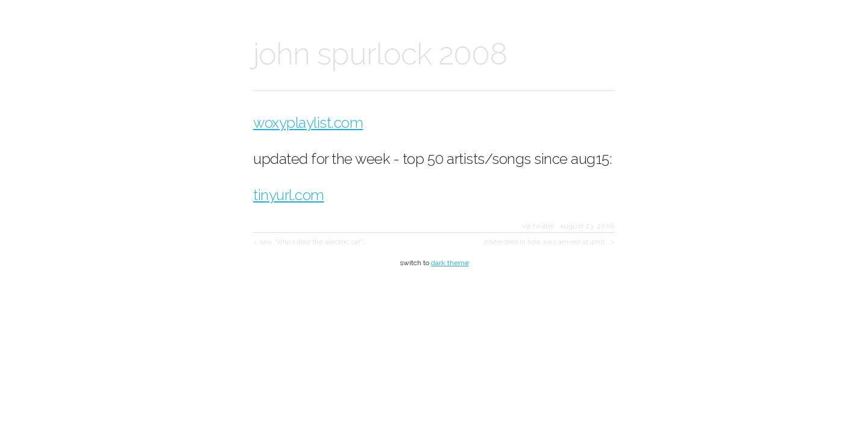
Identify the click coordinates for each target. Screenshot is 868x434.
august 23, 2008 (587, 226)
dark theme (450, 263)
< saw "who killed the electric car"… (310, 242)
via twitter (538, 226)
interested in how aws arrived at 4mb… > (549, 242)
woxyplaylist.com (308, 123)
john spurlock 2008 (380, 54)
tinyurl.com (289, 195)
